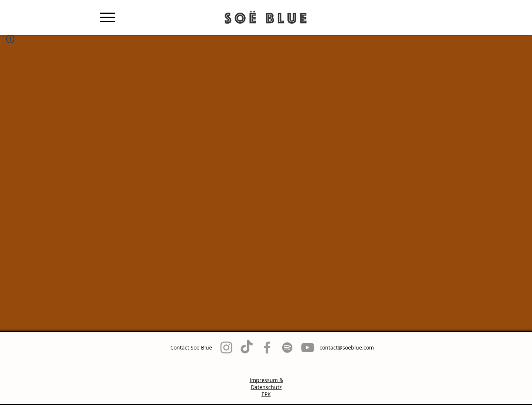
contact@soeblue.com (347, 347)
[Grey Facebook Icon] (267, 347)
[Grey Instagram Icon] (226, 347)
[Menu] (107, 17)
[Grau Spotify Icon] (287, 347)
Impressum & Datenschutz (266, 384)
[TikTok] (247, 347)
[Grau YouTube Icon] (308, 347)
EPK (266, 394)
